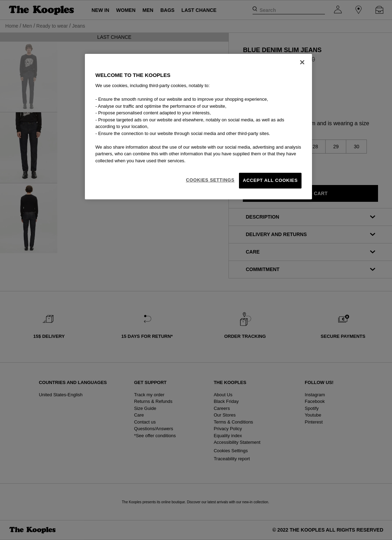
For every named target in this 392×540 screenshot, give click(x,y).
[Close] (302, 62)
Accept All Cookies (270, 180)
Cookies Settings (210, 180)
